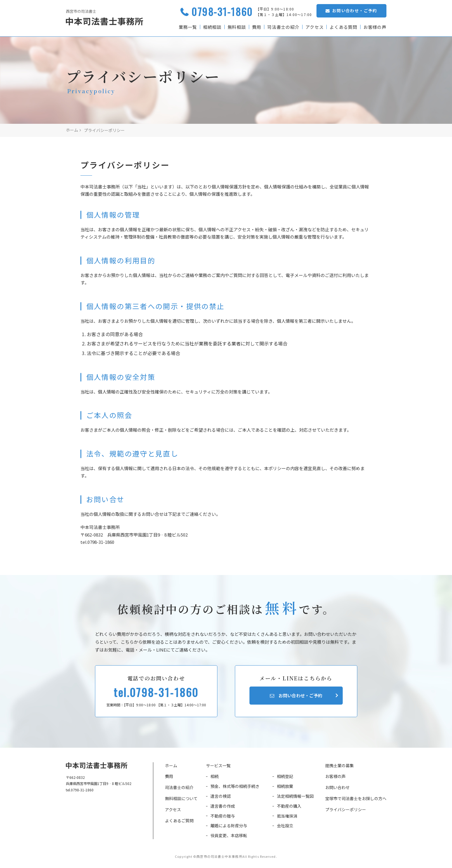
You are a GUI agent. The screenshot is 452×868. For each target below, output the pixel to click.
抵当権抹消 (287, 816)
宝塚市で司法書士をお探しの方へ (356, 798)
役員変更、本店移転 (229, 835)
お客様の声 (375, 27)
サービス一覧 (218, 765)
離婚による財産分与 (229, 825)
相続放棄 (285, 786)
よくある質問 (343, 27)
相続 (214, 776)
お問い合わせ (337, 787)
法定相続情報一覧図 (295, 796)
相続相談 (212, 27)
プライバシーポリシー (346, 809)
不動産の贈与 (223, 816)
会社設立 (285, 825)
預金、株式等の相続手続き (235, 786)
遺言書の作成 (223, 806)
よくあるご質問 (179, 821)
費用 (256, 27)
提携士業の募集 (340, 765)
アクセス (314, 27)
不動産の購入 (289, 806)
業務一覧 (187, 27)
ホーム (171, 765)
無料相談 (236, 27)
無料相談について (181, 798)
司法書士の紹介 (283, 27)
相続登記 (285, 776)
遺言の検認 (221, 796)
